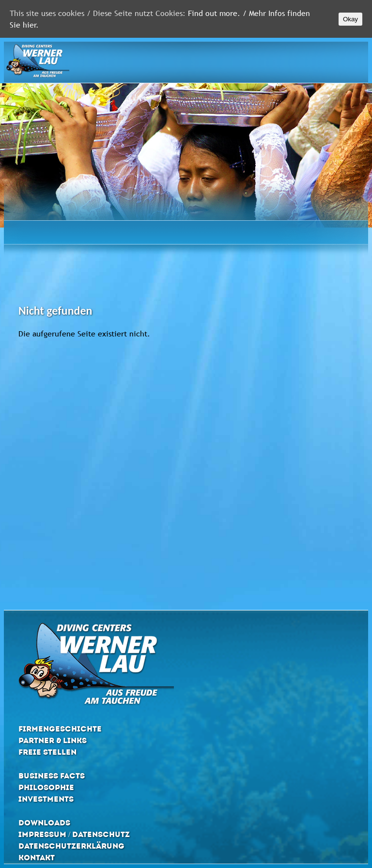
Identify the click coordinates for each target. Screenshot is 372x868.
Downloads (44, 823)
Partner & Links (53, 740)
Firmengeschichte (60, 729)
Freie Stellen (47, 752)
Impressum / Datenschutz (74, 834)
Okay (350, 19)
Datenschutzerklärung (71, 846)
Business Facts (52, 776)
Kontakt (37, 858)
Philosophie (46, 787)
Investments (46, 799)
